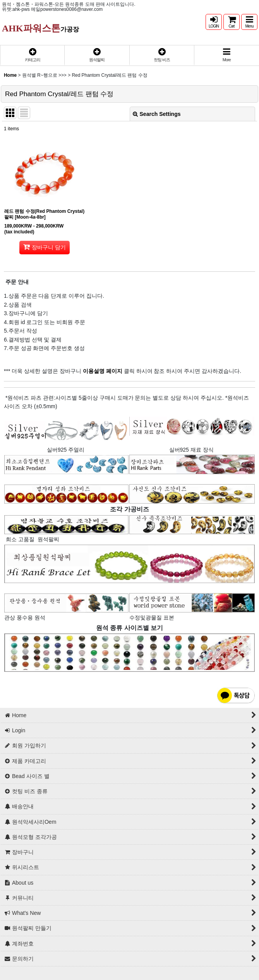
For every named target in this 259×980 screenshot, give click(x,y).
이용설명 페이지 (102, 371)
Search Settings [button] (157, 114)
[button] (249, 22)
